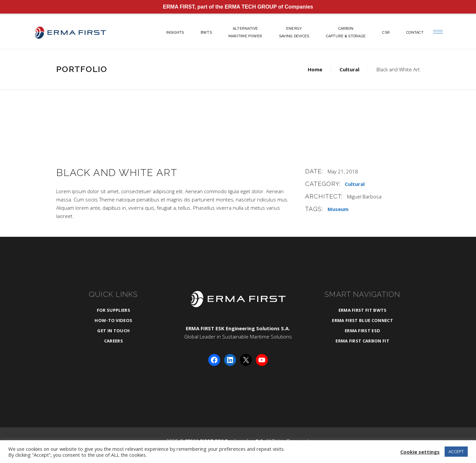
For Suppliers (114, 310)
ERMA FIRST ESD (363, 331)
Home (315, 69)
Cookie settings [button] (420, 452)
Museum (338, 209)
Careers (114, 341)
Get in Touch (113, 331)
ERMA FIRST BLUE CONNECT (362, 320)
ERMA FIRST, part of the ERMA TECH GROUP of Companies (238, 7)
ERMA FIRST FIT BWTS (363, 310)
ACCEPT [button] (456, 451)
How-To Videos (113, 320)
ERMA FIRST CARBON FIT (362, 341)
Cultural (349, 69)
